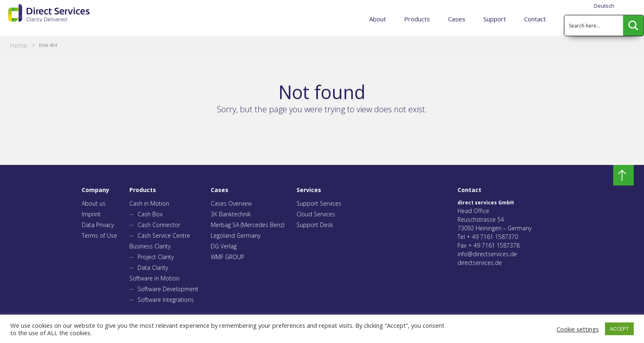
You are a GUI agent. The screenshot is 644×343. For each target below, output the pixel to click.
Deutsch (604, 6)
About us (94, 203)
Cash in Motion (149, 203)
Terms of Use (99, 235)
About (378, 19)
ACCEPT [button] (619, 329)
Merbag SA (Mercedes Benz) (247, 225)
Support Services (319, 203)
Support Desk (315, 225)
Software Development (168, 289)
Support (495, 19)
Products (417, 19)
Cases (457, 19)
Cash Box (150, 214)
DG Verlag (224, 246)
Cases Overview (231, 203)
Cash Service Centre (164, 235)
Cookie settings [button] (578, 329)
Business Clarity (150, 246)
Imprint (91, 214)
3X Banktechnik (231, 214)
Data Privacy (98, 225)
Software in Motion (154, 278)
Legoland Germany (236, 235)
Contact (535, 19)
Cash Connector (159, 225)
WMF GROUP (228, 257)
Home (19, 45)
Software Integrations (166, 300)
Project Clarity (156, 257)
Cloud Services (316, 214)
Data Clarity (153, 268)
